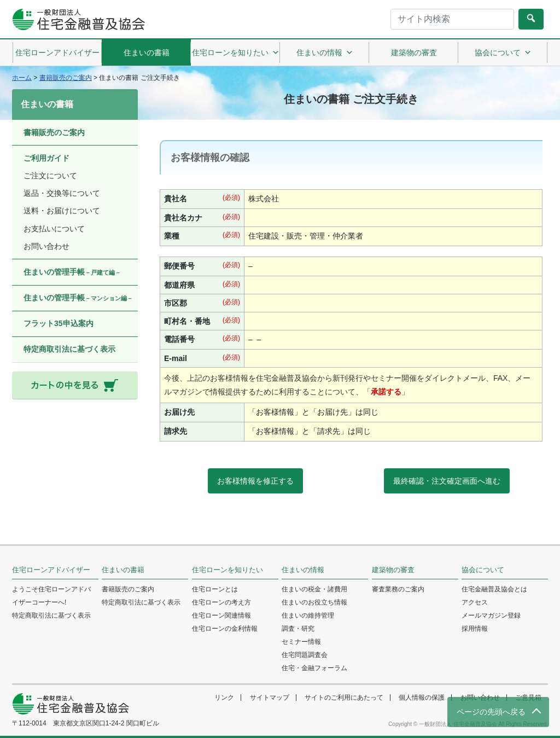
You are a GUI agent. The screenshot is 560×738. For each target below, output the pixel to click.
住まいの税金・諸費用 (314, 589)
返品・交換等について (62, 193)
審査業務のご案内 (398, 589)
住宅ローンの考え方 (221, 602)
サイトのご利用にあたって (344, 698)
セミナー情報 (301, 642)
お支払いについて (54, 229)
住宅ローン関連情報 (221, 615)
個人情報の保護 (422, 698)
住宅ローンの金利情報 (225, 629)
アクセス (475, 602)
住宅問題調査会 (305, 655)
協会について (503, 53)
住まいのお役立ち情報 (314, 602)
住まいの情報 (325, 53)
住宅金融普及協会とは (494, 589)
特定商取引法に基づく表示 (69, 349)
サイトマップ (270, 698)
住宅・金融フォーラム (314, 668)
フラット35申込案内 (59, 323)
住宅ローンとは (215, 589)
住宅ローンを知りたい (236, 53)
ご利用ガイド (46, 158)
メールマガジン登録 (491, 615)
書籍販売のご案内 (54, 132)
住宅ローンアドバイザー (57, 53)
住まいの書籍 (147, 53)
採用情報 (475, 629)
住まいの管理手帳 (72, 272)
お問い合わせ (46, 246)
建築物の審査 (414, 53)
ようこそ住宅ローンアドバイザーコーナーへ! (51, 596)
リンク (224, 698)
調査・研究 (298, 629)
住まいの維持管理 (308, 615)
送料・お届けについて (62, 211)
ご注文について (50, 176)
